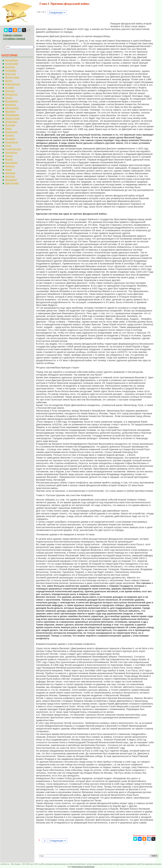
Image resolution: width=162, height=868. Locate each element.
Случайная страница (14, 39)
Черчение (10, 173)
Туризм (9, 156)
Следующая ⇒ (57, 12)
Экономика (11, 180)
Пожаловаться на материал (83, 867)
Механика (10, 111)
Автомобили (12, 60)
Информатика (12, 84)
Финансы (10, 166)
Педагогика (11, 122)
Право (8, 129)
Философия (11, 163)
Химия (8, 170)
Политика (10, 125)
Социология (11, 142)
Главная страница (13, 35)
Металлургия (12, 108)
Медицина (10, 105)
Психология (11, 132)
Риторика (10, 139)
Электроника (12, 183)
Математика (11, 101)
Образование (12, 115)
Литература (11, 94)
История (9, 88)
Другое (9, 81)
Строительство (13, 149)
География (11, 70)
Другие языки (12, 77)
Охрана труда (12, 118)
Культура (10, 91)
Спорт (8, 146)
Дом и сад (10, 74)
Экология (10, 176)
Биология (10, 67)
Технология (11, 152)
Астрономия (11, 64)
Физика (9, 159)
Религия (9, 135)
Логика (9, 98)
